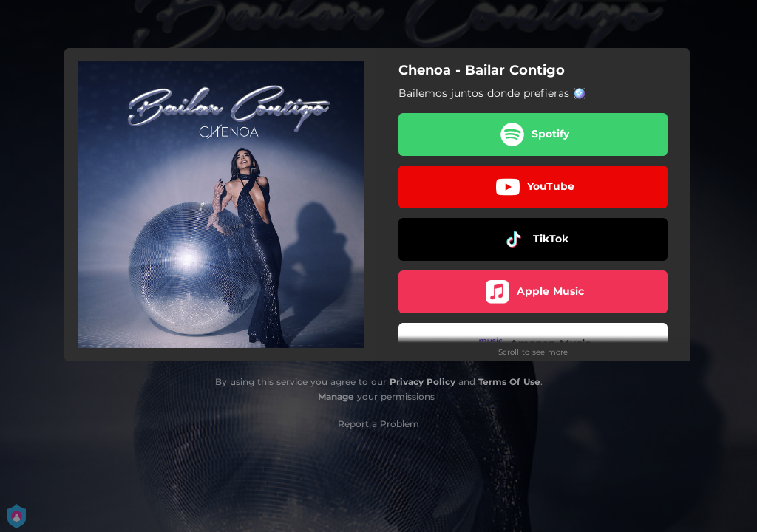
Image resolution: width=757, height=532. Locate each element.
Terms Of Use (509, 382)
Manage (336, 396)
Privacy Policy (422, 382)
